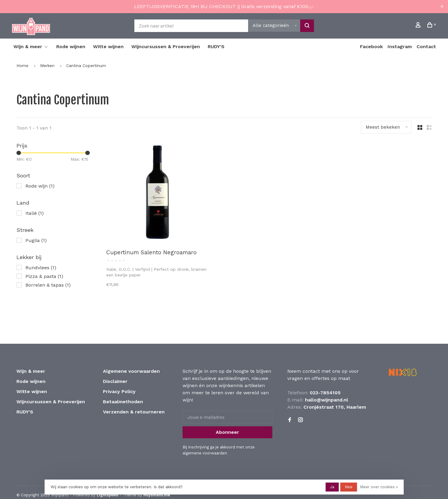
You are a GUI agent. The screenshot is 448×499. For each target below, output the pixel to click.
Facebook (371, 47)
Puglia (36, 240)
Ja (332, 487)
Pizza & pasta (44, 276)
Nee (349, 487)
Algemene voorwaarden (131, 371)
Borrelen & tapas (48, 285)
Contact (426, 47)
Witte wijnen (108, 47)
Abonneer (227, 432)
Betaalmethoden (123, 402)
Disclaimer (115, 381)
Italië (35, 213)
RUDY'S (216, 47)
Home (22, 66)
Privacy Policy (119, 391)
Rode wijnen (71, 47)
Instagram (400, 47)
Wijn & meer (28, 47)
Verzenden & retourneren (134, 412)
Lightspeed (108, 495)
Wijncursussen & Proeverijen (166, 47)
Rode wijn (40, 186)
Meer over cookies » (379, 487)
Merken (47, 66)
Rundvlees (41, 268)
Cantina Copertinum (86, 66)
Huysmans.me (157, 495)
